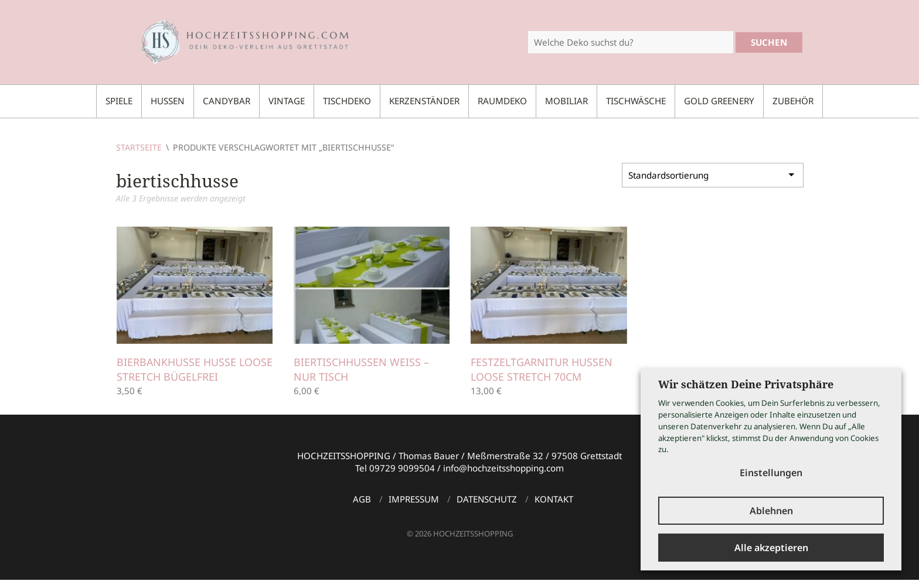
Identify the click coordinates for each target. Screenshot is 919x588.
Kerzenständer (424, 101)
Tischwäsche (636, 101)
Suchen (769, 42)
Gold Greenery (719, 101)
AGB (362, 499)
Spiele (119, 101)
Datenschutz (487, 499)
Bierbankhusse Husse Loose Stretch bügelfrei (185, 369)
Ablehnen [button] (771, 511)
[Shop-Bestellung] (713, 175)
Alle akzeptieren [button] (771, 548)
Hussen (168, 101)
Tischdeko (347, 101)
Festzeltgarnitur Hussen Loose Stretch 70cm (542, 369)
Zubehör (793, 101)
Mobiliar (566, 101)
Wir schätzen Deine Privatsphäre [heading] (746, 384)
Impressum (414, 499)
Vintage (287, 101)
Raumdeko (502, 101)
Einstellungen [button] (771, 472)
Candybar (227, 101)
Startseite (139, 147)
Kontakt (554, 499)
